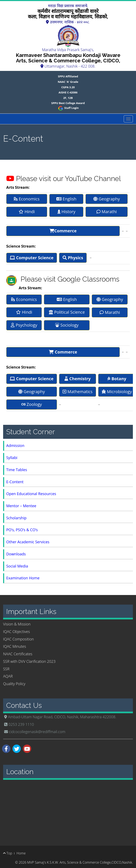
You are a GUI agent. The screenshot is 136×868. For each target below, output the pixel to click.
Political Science (67, 312)
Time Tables (17, 470)
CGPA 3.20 (68, 87)
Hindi (27, 212)
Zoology (32, 404)
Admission (15, 445)
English (66, 199)
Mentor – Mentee (21, 506)
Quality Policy (14, 684)
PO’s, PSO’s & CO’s (22, 530)
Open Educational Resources (31, 494)
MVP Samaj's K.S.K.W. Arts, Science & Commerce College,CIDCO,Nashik (80, 862)
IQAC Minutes (15, 646)
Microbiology (117, 392)
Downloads (16, 554)
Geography (107, 199)
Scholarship (16, 518)
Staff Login (68, 108)
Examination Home (23, 578)
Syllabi (12, 458)
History (66, 212)
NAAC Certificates (18, 654)
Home (21, 853)
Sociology (67, 325)
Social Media (17, 566)
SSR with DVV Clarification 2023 (29, 661)
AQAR (8, 676)
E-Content (15, 482)
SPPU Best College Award (68, 103)
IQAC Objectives (17, 632)
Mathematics (78, 392)
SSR (6, 669)
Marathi (107, 212)
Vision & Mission (17, 624)
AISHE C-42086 (68, 92)
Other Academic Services (28, 542)
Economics (27, 199)
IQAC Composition (19, 639)
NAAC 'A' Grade (68, 82)
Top (8, 853)
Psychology (24, 325)
